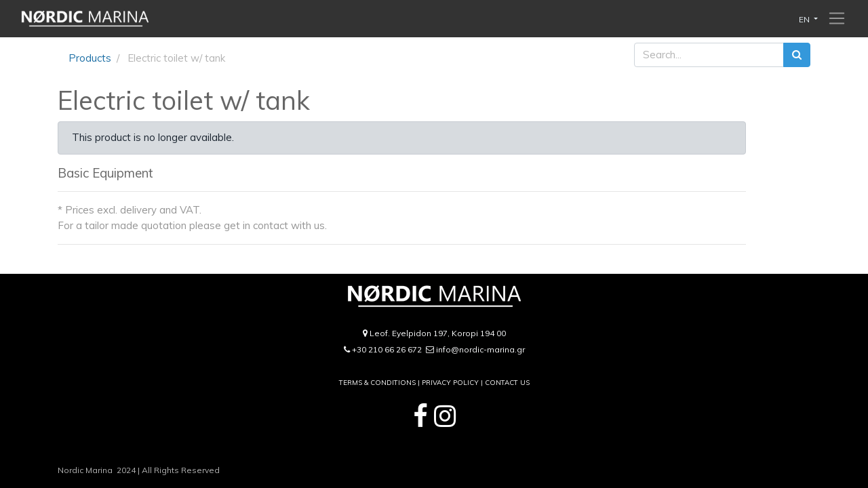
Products (90, 58)
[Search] (797, 55)
